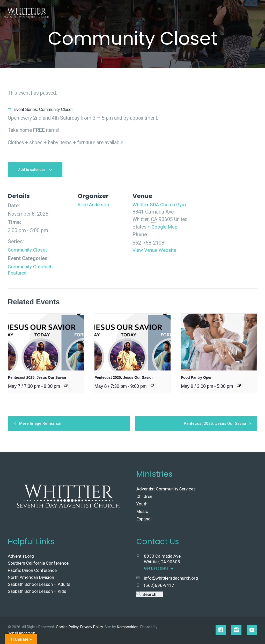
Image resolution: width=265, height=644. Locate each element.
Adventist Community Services (166, 489)
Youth (142, 504)
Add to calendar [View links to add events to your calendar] (32, 170)
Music (142, 512)
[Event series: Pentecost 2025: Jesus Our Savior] (66, 385)
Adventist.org (21, 556)
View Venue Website (154, 250)
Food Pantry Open (197, 377)
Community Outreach (31, 267)
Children (144, 497)
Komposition (128, 627)
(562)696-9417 (159, 586)
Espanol (144, 519)
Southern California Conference (38, 564)
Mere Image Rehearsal (43, 423)
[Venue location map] (226, 238)
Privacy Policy (92, 627)
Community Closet (28, 250)
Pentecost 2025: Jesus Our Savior (37, 377)
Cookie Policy (67, 627)
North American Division (31, 578)
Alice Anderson (94, 205)
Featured (17, 273)
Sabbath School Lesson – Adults (39, 585)
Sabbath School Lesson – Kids (37, 592)
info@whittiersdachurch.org (171, 578)
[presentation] (46, 342)
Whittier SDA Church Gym (160, 205)
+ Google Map (163, 227)
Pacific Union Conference (32, 571)
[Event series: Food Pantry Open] (239, 385)
